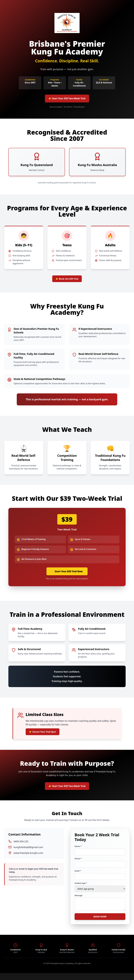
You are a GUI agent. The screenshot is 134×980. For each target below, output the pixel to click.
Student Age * (81, 889)
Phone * (78, 864)
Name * (78, 852)
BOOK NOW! (100, 923)
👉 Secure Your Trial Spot (44, 736)
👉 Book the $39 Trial (67, 280)
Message (79, 901)
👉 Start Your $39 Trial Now (67, 574)
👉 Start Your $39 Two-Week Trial (67, 99)
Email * (78, 876)
